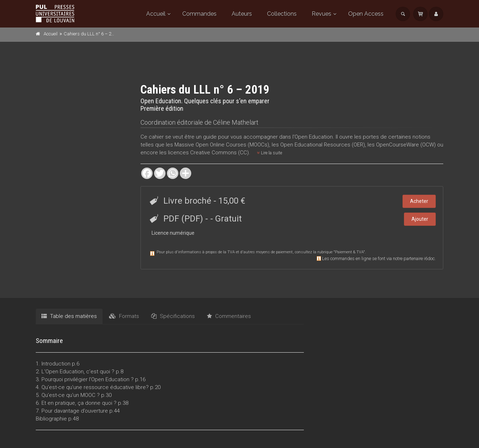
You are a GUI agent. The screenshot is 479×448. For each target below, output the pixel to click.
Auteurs (242, 14)
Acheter (419, 201)
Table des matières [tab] (69, 316)
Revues (322, 14)
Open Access (366, 14)
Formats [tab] (124, 316)
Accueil (156, 14)
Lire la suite (270, 153)
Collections (282, 14)
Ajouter (420, 219)
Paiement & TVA (349, 252)
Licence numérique (173, 233)
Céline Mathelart (236, 122)
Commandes (199, 14)
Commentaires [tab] (229, 316)
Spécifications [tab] (173, 316)
